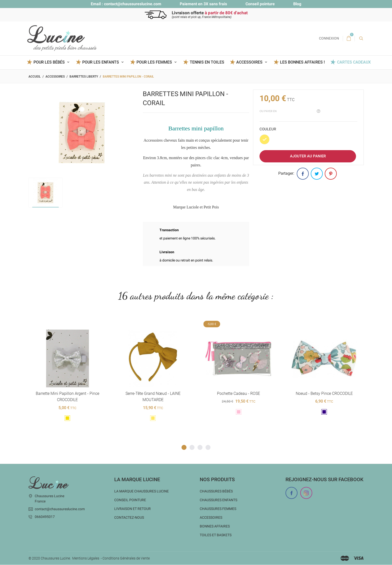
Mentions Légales (86, 558)
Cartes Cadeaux (354, 62)
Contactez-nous (129, 518)
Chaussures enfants (218, 500)
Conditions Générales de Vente (126, 558)
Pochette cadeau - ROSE (238, 393)
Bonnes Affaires (215, 526)
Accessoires (211, 518)
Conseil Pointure (130, 500)
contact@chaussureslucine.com (133, 4)
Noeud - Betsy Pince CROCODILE (324, 393)
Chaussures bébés (216, 491)
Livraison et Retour (132, 509)
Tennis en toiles (207, 62)
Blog (297, 4)
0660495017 (45, 517)
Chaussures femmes (218, 509)
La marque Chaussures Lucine (141, 491)
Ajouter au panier (308, 156)
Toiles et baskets (216, 535)
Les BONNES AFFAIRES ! (302, 62)
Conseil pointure (260, 4)
